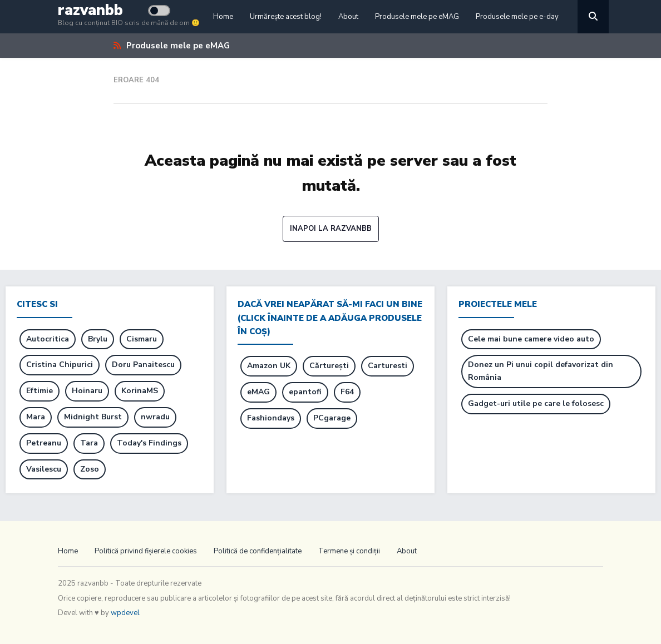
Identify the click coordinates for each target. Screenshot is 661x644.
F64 (347, 392)
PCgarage (332, 418)
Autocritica (48, 339)
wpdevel (125, 613)
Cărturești (329, 366)
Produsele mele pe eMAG (417, 17)
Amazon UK (269, 366)
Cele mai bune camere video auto (531, 339)
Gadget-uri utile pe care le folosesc (536, 403)
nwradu (155, 417)
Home (223, 17)
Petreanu (44, 443)
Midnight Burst (93, 417)
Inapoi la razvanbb (331, 229)
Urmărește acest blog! (286, 17)
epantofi (305, 392)
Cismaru (142, 339)
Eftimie (40, 391)
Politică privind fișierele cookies (146, 551)
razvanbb (90, 10)
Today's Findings (149, 443)
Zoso (90, 469)
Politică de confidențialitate (258, 551)
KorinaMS (140, 391)
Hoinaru (87, 391)
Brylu (98, 339)
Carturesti (388, 366)
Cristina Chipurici (60, 365)
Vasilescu (44, 469)
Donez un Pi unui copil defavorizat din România (541, 371)
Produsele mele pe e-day (517, 17)
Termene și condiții (349, 551)
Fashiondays (271, 418)
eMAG (258, 392)
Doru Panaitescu (143, 365)
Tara (89, 443)
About (348, 17)
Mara (36, 417)
